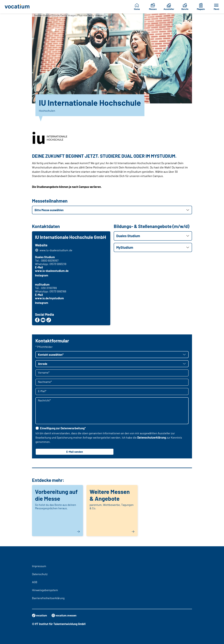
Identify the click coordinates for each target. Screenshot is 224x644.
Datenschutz (40, 574)
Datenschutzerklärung (152, 438)
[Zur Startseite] (18, 7)
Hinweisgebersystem (45, 590)
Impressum (39, 566)
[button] (112, 210)
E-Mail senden (75, 453)
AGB (35, 582)
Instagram (42, 276)
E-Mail (39, 268)
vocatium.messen (66, 615)
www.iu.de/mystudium (50, 299)
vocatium (40, 615)
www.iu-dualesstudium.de (56, 251)
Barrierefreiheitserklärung (48, 598)
